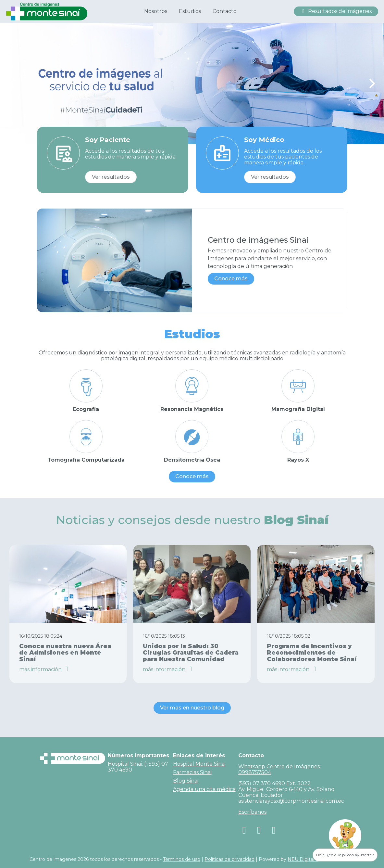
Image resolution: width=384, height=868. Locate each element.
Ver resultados (111, 177)
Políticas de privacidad (229, 859)
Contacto (225, 11)
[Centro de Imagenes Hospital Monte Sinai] (47, 11)
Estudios (190, 11)
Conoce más (231, 279)
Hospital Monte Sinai (199, 764)
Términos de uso (182, 859)
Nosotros (156, 11)
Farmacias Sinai (192, 772)
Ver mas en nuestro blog (192, 708)
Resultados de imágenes (336, 11)
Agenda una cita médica (204, 789)
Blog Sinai (186, 781)
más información (45, 669)
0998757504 (255, 772)
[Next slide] (372, 83)
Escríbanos (252, 812)
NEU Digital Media (309, 859)
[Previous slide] (12, 83)
